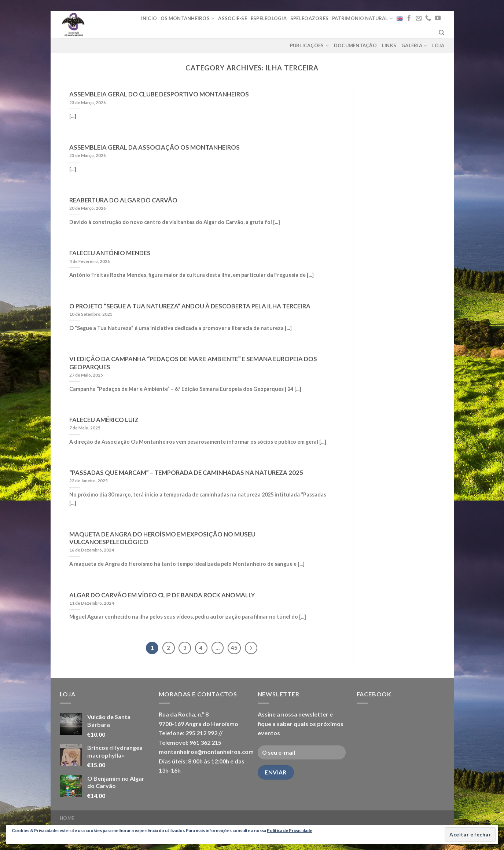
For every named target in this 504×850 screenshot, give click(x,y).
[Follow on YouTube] (438, 18)
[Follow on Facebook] (409, 18)
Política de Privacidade (290, 830)
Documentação (355, 45)
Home (67, 818)
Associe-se (233, 18)
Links (389, 45)
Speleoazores (309, 18)
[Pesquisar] (442, 33)
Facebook (374, 694)
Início (149, 18)
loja (438, 45)
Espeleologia (269, 18)
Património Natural (363, 19)
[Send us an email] (419, 18)
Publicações (309, 46)
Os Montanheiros (187, 19)
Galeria (414, 46)
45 (234, 648)
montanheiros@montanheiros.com (206, 752)
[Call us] (428, 18)
